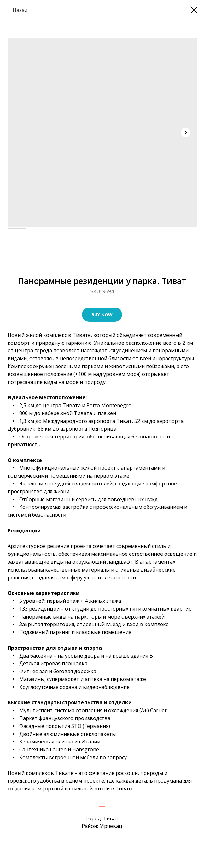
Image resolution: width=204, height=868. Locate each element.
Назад (20, 10)
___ (102, 804)
